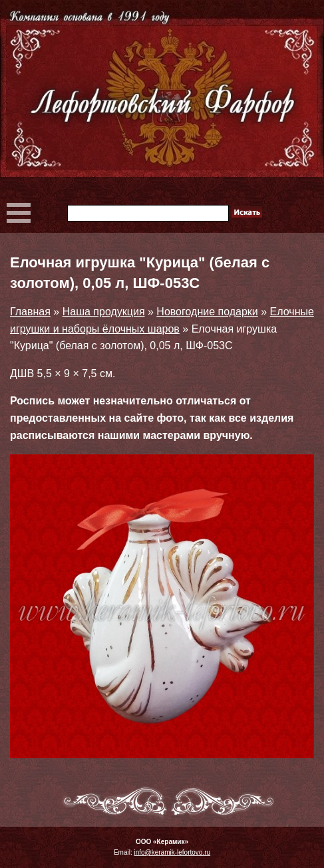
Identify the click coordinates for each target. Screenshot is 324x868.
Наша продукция (104, 312)
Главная (30, 312)
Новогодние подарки (207, 312)
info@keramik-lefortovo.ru (172, 852)
